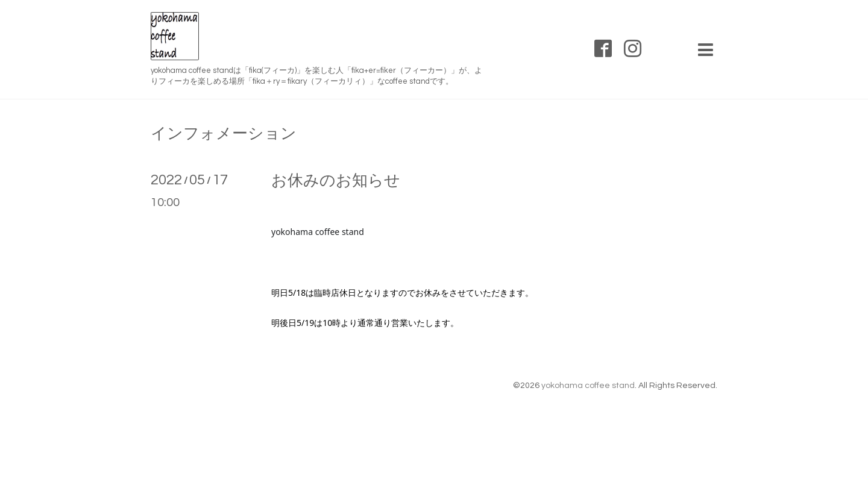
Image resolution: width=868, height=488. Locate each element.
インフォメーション (224, 134)
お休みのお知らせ (336, 181)
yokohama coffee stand (588, 386)
